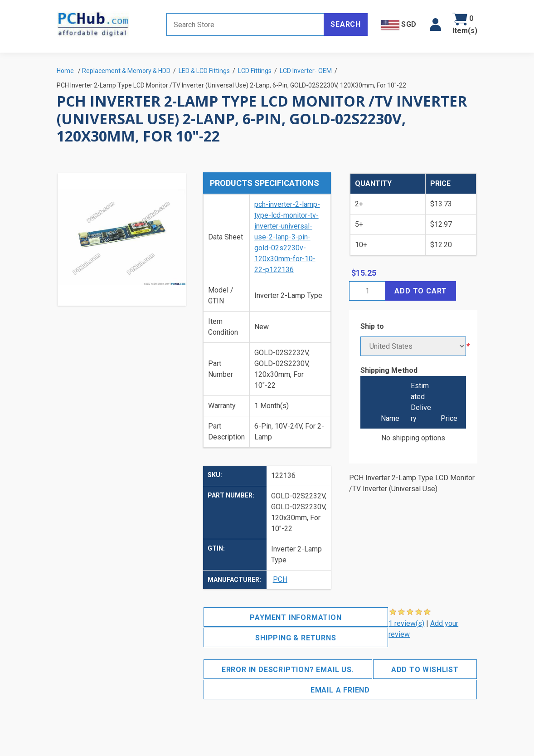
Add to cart (421, 291)
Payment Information (296, 617)
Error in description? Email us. (288, 670)
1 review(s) (406, 623)
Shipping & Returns (296, 638)
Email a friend (340, 690)
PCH (280, 579)
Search (346, 24)
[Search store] (245, 24)
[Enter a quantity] (367, 291)
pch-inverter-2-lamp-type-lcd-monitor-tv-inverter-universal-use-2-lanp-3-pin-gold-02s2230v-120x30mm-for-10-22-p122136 (287, 237)
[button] (435, 24)
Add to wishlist (425, 670)
